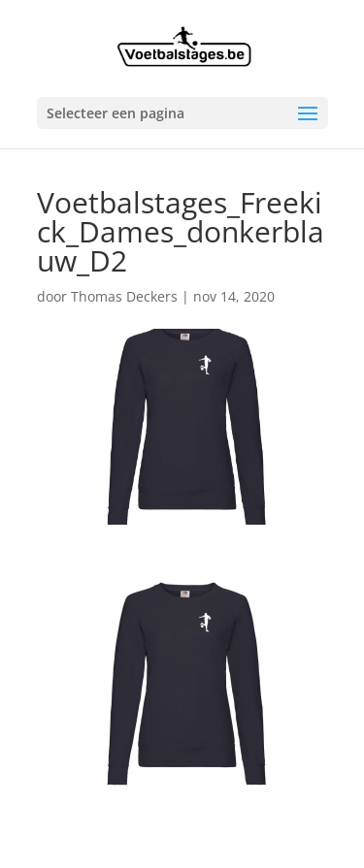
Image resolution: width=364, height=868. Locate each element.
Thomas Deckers (124, 296)
